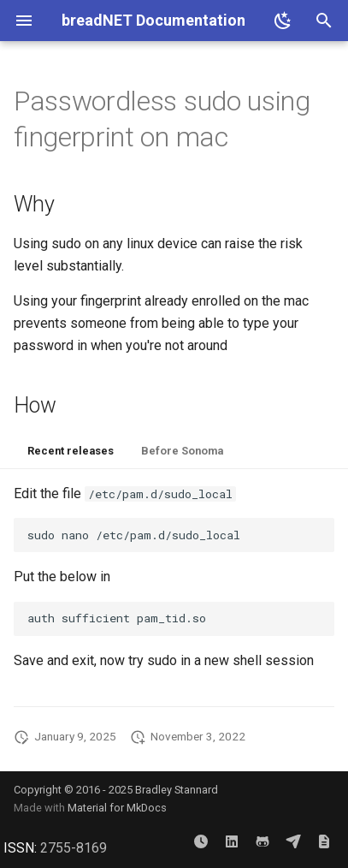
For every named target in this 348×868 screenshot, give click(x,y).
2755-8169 (74, 848)
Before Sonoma (182, 451)
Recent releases (71, 451)
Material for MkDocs (117, 808)
